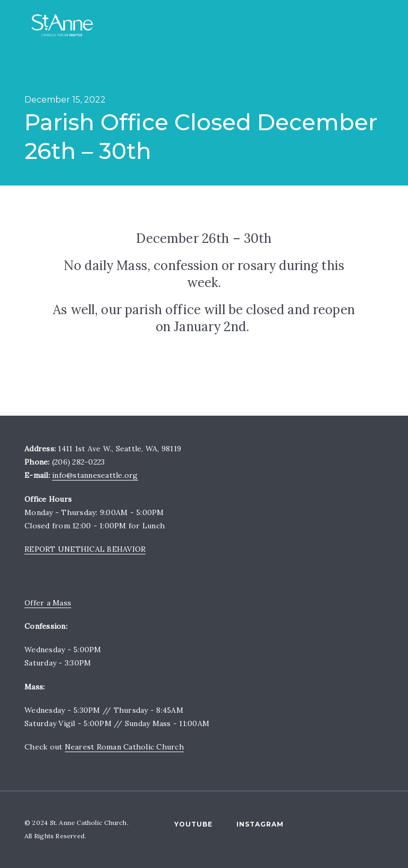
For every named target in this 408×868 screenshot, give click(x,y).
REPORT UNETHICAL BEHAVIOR (85, 549)
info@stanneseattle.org (95, 475)
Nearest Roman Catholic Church (124, 747)
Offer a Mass (48, 603)
